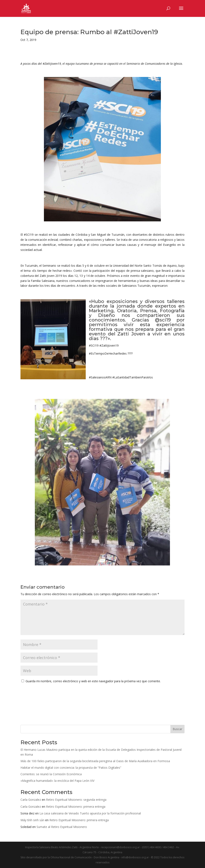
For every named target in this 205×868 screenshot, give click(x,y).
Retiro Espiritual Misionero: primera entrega (76, 807)
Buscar (177, 729)
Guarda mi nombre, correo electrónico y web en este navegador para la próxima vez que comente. (93, 681)
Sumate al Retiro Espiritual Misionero (62, 827)
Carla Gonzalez (31, 800)
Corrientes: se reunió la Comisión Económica (51, 774)
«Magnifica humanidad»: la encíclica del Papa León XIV (57, 781)
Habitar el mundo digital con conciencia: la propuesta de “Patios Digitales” (71, 768)
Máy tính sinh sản (32, 820)
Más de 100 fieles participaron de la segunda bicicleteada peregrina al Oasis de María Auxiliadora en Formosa (95, 761)
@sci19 (163, 320)
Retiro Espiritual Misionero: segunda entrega (76, 800)
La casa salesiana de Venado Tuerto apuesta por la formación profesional (90, 813)
